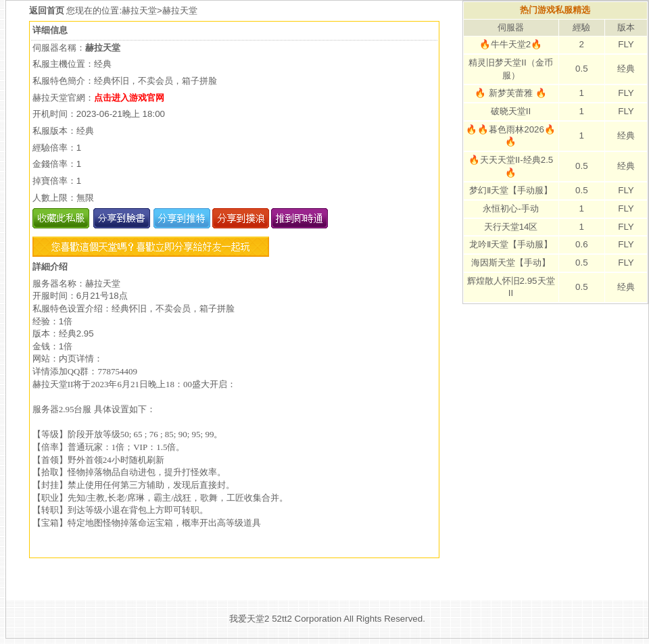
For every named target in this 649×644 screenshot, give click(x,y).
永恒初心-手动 (510, 208)
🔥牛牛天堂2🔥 (511, 44)
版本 (626, 27)
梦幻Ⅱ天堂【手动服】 (511, 190)
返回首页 (48, 10)
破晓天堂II (511, 111)
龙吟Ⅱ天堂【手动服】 (511, 244)
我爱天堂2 (249, 619)
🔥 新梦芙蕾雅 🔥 (510, 93)
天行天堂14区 (511, 227)
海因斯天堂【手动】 (511, 263)
